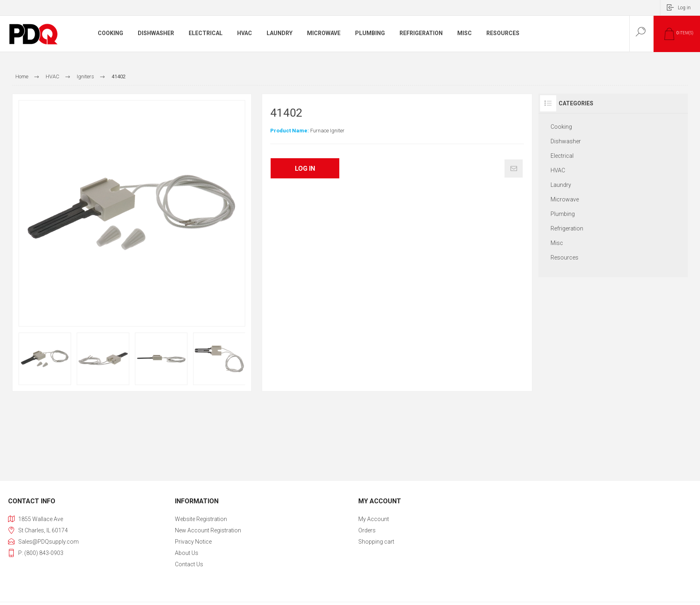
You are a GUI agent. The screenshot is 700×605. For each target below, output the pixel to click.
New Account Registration (208, 530)
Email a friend (514, 169)
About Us (187, 553)
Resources (564, 257)
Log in (684, 8)
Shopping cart (376, 542)
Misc (557, 243)
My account (374, 519)
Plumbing (563, 214)
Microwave (565, 199)
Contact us (189, 564)
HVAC (558, 170)
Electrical (562, 156)
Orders (367, 530)
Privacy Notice (193, 542)
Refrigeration (567, 228)
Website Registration (201, 519)
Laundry (561, 185)
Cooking (561, 127)
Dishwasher (566, 141)
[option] (45, 359)
